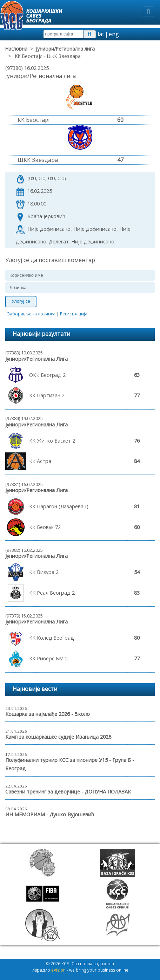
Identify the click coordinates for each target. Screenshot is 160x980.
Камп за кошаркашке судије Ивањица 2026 (58, 737)
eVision (58, 970)
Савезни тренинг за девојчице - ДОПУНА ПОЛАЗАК (68, 792)
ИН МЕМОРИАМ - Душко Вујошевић (50, 814)
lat (101, 34)
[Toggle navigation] (149, 12)
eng (114, 34)
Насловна (16, 49)
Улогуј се (21, 301)
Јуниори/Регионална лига (65, 49)
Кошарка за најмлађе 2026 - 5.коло (48, 714)
